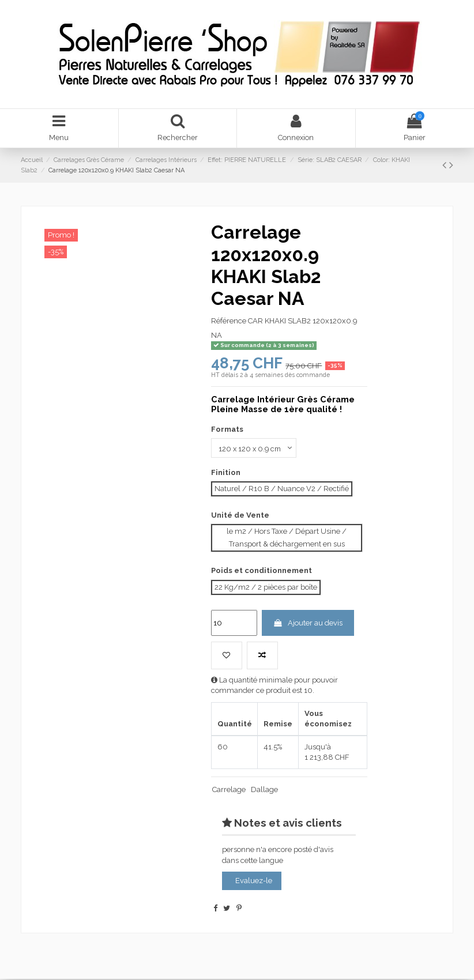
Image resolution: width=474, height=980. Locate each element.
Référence (229, 321)
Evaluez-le (254, 882)
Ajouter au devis (308, 623)
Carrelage (229, 791)
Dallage (264, 791)
